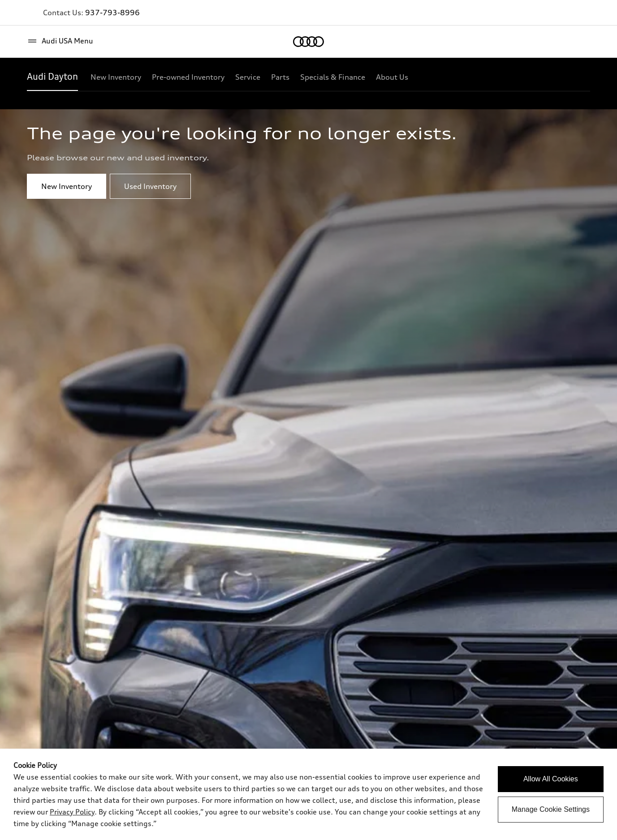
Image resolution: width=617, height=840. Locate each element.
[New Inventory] (116, 77)
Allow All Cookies (551, 779)
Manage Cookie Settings (551, 809)
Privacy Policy (72, 812)
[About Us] (392, 77)
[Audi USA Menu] (60, 41)
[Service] (248, 77)
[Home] (308, 42)
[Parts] (280, 77)
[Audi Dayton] (52, 77)
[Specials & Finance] (333, 77)
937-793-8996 (112, 13)
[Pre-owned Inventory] (188, 77)
